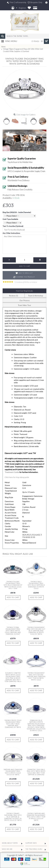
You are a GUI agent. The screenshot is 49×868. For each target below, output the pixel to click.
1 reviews (19, 282)
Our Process (25, 300)
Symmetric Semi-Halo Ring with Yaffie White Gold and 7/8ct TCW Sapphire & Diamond (36, 772)
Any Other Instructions (11, 233)
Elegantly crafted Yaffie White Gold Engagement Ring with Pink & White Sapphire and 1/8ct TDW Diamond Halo (13, 677)
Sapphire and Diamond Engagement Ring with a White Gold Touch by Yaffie (13, 772)
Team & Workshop (35, 296)
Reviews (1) (14, 296)
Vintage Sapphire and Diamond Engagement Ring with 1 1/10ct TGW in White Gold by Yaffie (36, 817)
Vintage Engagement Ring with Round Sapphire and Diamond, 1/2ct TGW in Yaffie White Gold (36, 676)
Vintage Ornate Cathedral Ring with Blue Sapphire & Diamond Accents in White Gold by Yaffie (13, 817)
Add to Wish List (26, 273)
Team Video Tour (24, 305)
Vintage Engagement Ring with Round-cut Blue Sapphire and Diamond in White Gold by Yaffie (36, 631)
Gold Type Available (10, 219)
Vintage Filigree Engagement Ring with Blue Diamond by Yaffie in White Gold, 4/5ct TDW (13, 585)
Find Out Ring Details (24, 291)
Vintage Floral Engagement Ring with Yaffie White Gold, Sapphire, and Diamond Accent (13, 631)
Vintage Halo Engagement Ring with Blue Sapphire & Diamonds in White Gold (36, 585)
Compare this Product (25, 277)
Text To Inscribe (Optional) (13, 226)
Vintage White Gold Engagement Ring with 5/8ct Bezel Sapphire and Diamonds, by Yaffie (13, 724)
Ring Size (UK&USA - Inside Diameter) (17, 212)
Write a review (31, 282)
